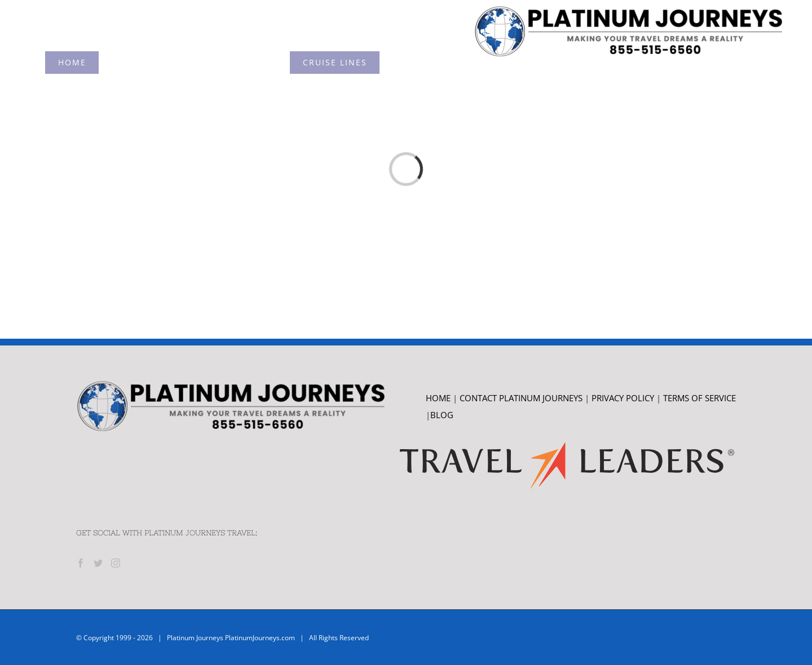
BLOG (442, 415)
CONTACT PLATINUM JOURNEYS (522, 398)
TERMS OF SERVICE (700, 398)
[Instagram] (116, 563)
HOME (438, 398)
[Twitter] (98, 563)
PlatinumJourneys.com (260, 638)
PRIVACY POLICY (623, 398)
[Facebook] (81, 563)
